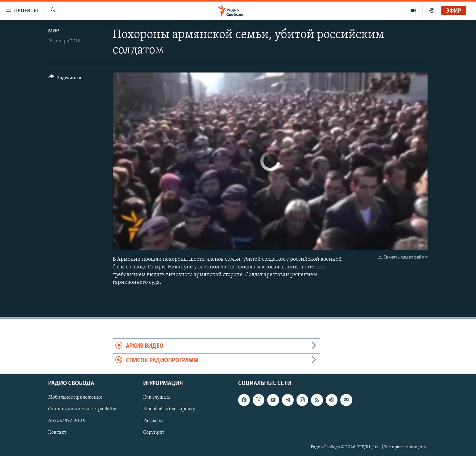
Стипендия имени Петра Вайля (83, 409)
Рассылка (153, 421)
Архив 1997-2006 (66, 421)
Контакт (57, 433)
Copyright (153, 433)
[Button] (65, 79)
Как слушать (157, 398)
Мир (54, 31)
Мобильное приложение (75, 398)
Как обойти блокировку (169, 409)
